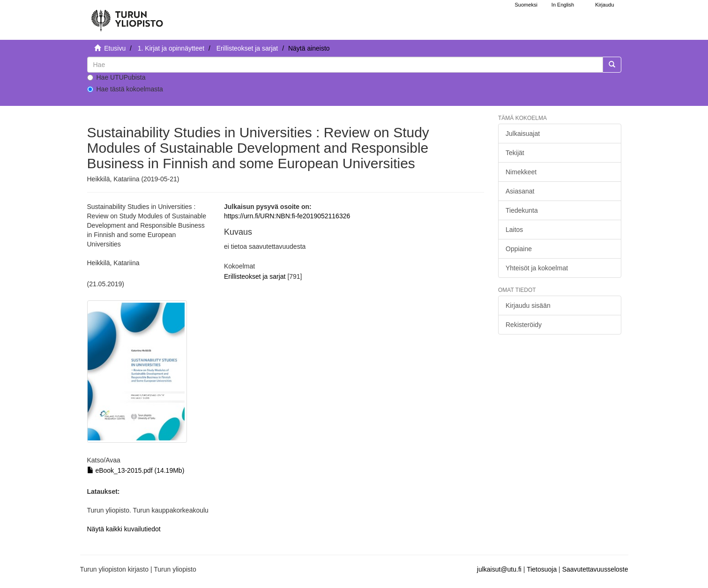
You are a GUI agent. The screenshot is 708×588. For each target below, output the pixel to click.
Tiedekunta (522, 210)
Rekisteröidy (524, 325)
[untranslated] (345, 65)
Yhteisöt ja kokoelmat (537, 268)
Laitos (514, 230)
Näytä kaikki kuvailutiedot (124, 529)
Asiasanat (520, 191)
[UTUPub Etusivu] (127, 16)
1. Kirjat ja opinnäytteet (171, 48)
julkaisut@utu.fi (499, 569)
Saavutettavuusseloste (595, 569)
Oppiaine (519, 249)
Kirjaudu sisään (528, 305)
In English (563, 5)
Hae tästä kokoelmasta (125, 89)
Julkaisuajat (523, 134)
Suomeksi (526, 5)
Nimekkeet (521, 172)
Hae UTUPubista (116, 77)
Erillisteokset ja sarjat (247, 48)
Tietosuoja (542, 569)
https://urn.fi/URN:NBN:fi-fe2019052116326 (287, 216)
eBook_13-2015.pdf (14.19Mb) (136, 470)
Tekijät (515, 153)
